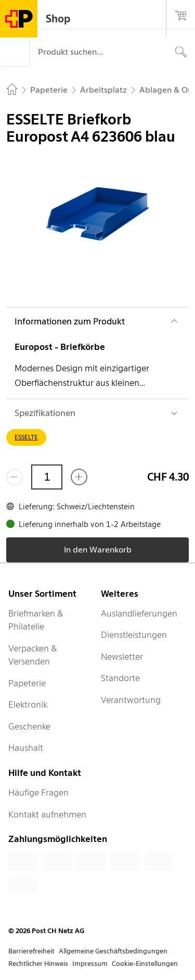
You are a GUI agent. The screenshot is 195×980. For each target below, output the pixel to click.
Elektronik (28, 705)
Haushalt (26, 748)
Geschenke (29, 726)
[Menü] (15, 52)
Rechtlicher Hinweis (38, 964)
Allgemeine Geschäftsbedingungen (113, 951)
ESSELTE (26, 437)
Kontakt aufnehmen (47, 814)
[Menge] (47, 477)
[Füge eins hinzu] (79, 477)
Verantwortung (131, 700)
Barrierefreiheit (31, 951)
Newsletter (122, 657)
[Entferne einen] (15, 477)
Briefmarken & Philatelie (36, 620)
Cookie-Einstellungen (145, 964)
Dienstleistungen (134, 635)
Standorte (120, 678)
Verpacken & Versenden (33, 655)
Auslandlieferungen (139, 613)
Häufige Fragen (38, 793)
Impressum (90, 964)
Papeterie (27, 683)
